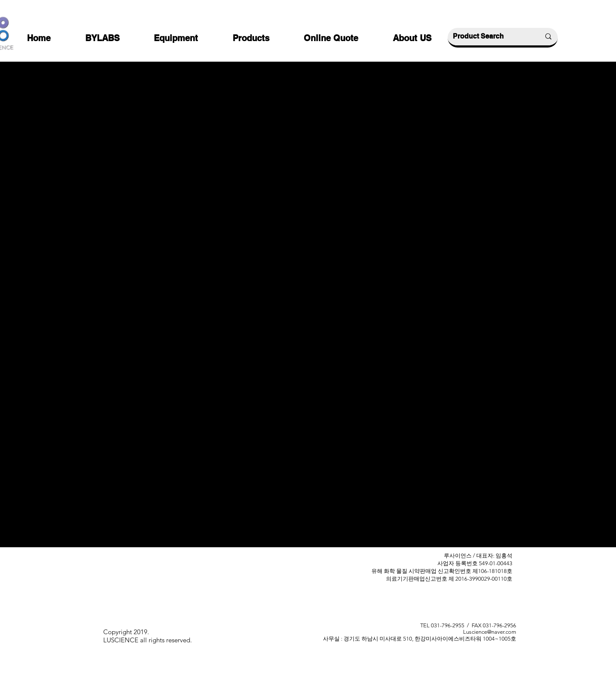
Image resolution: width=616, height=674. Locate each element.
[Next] (433, 397)
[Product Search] (490, 37)
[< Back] (191, 83)
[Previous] (191, 397)
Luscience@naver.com (490, 632)
